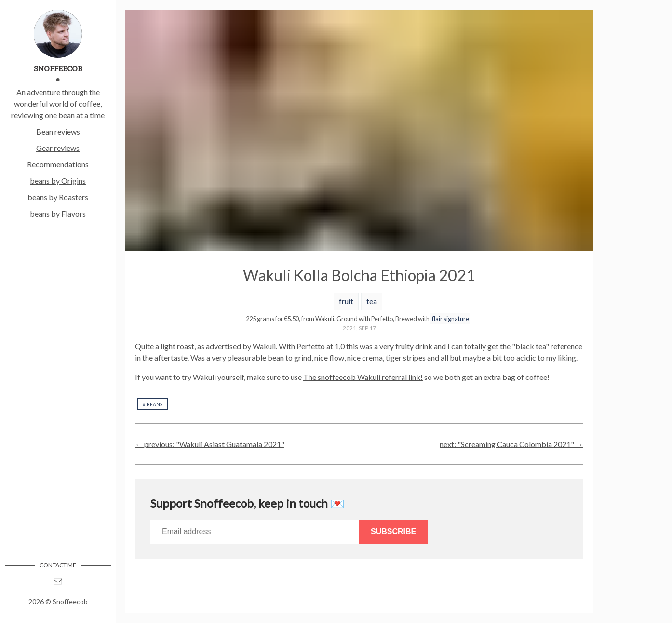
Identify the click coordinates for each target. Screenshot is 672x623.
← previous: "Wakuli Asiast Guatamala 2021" (210, 444)
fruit (346, 301)
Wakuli (325, 319)
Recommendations (58, 164)
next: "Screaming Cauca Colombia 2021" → (511, 444)
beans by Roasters (58, 197)
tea (372, 301)
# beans (153, 404)
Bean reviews (58, 131)
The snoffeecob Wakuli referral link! (363, 377)
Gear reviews (58, 148)
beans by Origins (58, 181)
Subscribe (393, 532)
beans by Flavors (58, 213)
